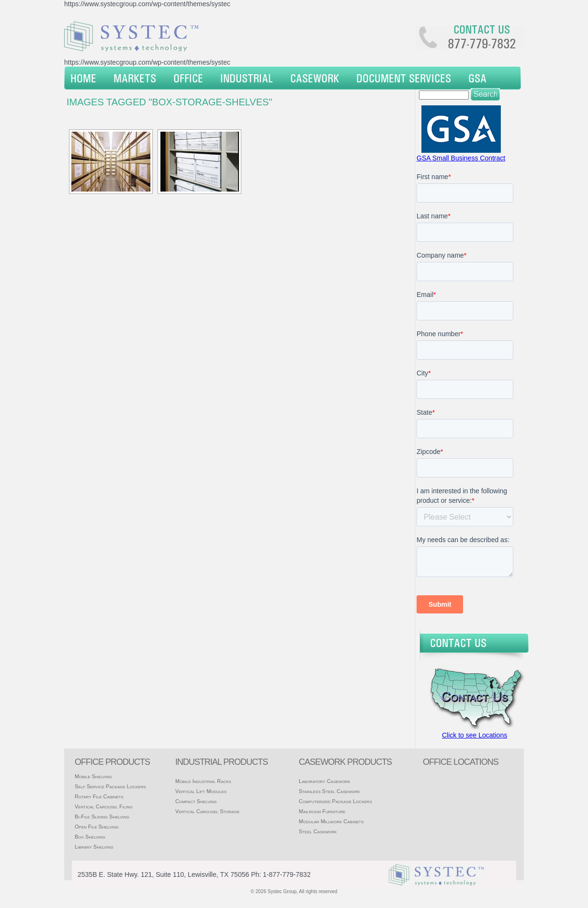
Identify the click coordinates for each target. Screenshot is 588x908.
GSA (477, 78)
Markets (135, 78)
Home (83, 78)
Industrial (247, 78)
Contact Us (458, 643)
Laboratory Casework (324, 781)
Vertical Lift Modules (201, 791)
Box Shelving (90, 837)
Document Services (404, 78)
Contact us (482, 29)
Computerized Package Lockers (335, 801)
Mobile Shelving (93, 776)
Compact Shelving (196, 801)
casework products (345, 762)
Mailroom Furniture (322, 811)
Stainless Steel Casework (329, 791)
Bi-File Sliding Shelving (102, 817)
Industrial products (221, 762)
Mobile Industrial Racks (203, 781)
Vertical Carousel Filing (104, 806)
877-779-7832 (482, 44)
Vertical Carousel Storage (207, 811)
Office (188, 78)
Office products (112, 762)
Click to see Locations (475, 735)
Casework (315, 78)
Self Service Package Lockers (110, 786)
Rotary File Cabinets (99, 796)
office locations (461, 762)
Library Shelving (94, 847)
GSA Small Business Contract (461, 158)
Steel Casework (318, 831)
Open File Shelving (97, 827)
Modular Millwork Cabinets (331, 821)
